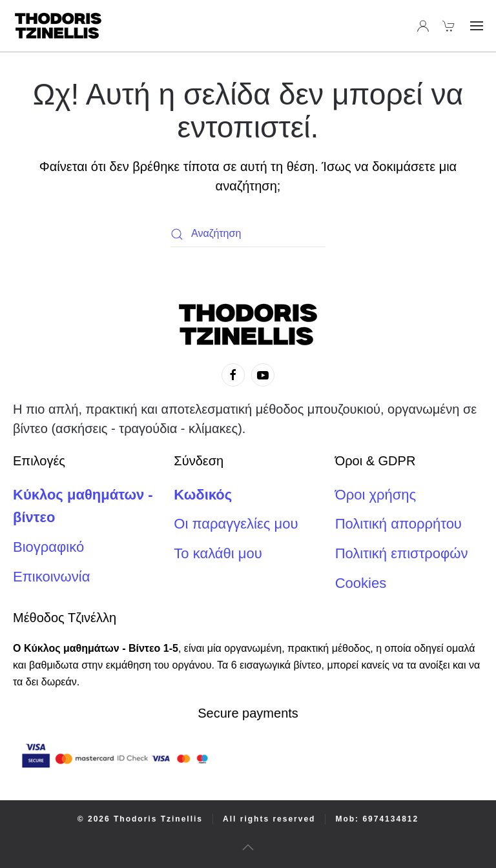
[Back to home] (58, 26)
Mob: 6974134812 (377, 819)
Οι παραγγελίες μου (236, 524)
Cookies (361, 583)
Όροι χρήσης (376, 495)
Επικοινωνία (51, 577)
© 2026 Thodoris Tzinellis (140, 819)
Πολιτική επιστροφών (402, 553)
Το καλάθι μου (218, 553)
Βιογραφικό (48, 547)
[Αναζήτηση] (248, 234)
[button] (477, 26)
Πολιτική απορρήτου (398, 524)
